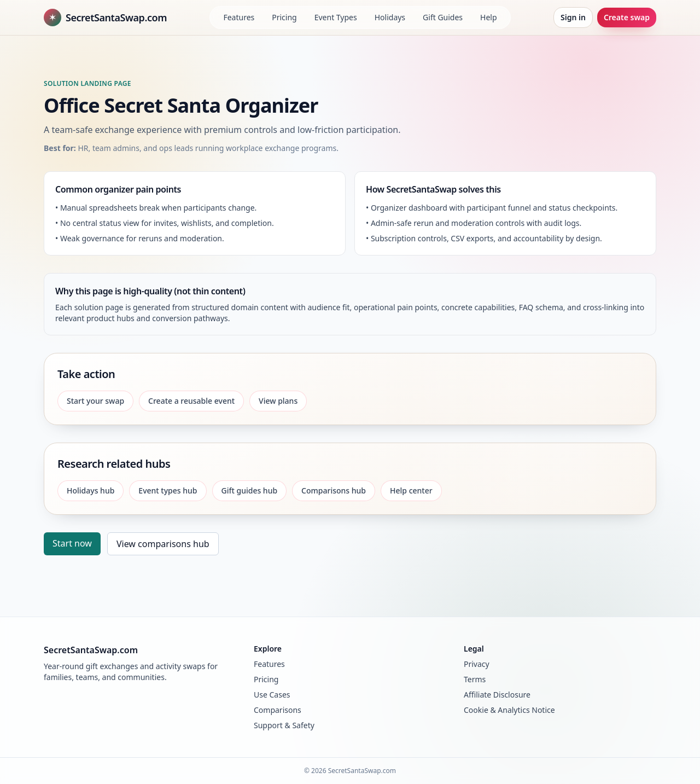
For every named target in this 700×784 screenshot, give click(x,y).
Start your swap (95, 401)
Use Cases (272, 695)
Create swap (627, 17)
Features (239, 17)
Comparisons (278, 710)
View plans (278, 401)
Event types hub (168, 490)
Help (489, 17)
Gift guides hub (250, 490)
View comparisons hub (163, 544)
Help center (411, 490)
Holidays (390, 17)
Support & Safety (284, 725)
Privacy (477, 664)
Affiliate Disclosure (497, 695)
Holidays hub (91, 490)
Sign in (573, 17)
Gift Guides (443, 17)
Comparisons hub (334, 490)
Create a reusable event (191, 401)
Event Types (336, 17)
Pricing (284, 17)
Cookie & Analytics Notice (509, 710)
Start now (72, 543)
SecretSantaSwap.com (105, 18)
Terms (475, 679)
